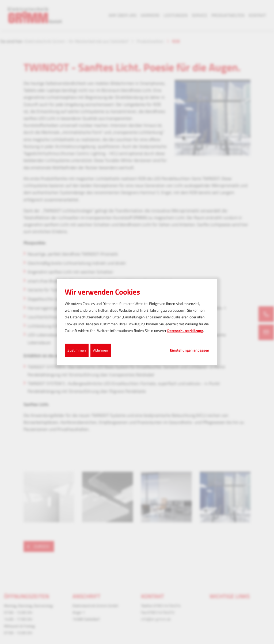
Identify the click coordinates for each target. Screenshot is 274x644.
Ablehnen (101, 350)
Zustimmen (77, 350)
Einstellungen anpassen (190, 350)
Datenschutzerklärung (185, 331)
